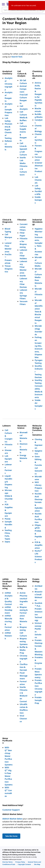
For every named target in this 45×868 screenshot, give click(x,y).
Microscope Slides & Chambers (9, 496)
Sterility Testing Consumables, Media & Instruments (39, 389)
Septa (7, 542)
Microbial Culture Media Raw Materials (38, 277)
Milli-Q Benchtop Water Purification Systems (9, 756)
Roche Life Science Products (39, 557)
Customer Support (11, 810)
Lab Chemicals (38, 180)
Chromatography (24, 659)
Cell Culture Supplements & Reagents (23, 132)
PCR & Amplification (39, 545)
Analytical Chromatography (9, 84)
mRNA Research (8, 636)
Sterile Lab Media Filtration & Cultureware (24, 166)
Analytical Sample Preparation (9, 110)
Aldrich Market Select (12, 819)
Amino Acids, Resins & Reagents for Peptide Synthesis (38, 94)
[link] (7, 862)
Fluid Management (24, 676)
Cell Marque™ (8, 237)
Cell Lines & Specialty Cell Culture (23, 149)
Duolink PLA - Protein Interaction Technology (39, 612)
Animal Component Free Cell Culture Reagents (24, 95)
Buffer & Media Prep (24, 650)
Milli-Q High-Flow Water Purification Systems (9, 776)
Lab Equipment (8, 459)
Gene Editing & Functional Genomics (38, 465)
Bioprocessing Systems (24, 641)
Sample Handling (8, 524)
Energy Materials (23, 458)
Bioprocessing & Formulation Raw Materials (24, 616)
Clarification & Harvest (24, 667)
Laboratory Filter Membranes (23, 267)
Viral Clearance (23, 719)
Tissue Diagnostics (9, 269)
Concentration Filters (24, 227)
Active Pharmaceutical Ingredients (24, 599)
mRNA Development (8, 610)
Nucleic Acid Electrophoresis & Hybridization (39, 502)
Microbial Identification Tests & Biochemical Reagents (39, 312)
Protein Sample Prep (38, 700)
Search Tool (17, 57)
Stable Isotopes (38, 200)
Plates (8, 519)
